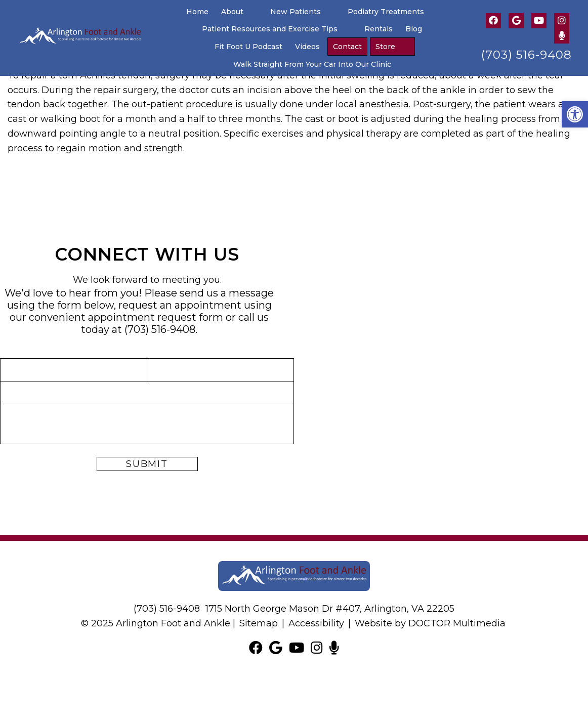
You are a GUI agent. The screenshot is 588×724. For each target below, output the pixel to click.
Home (197, 12)
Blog (414, 29)
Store (385, 47)
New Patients (296, 12)
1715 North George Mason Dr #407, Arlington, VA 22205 (330, 609)
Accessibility (316, 623)
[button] (575, 114)
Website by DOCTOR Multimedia (430, 623)
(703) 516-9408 (527, 55)
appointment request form (156, 317)
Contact (347, 47)
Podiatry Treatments (386, 12)
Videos (307, 47)
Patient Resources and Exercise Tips (270, 29)
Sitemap (259, 623)
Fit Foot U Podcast (248, 47)
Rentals (379, 29)
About (232, 12)
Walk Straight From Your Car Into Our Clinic (312, 64)
